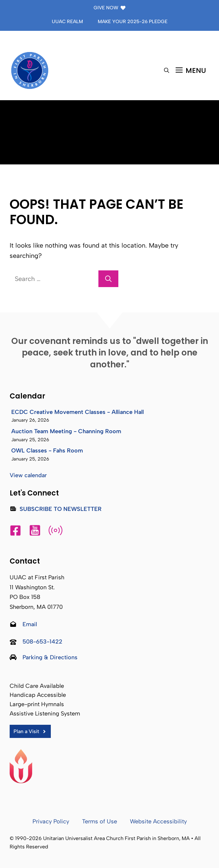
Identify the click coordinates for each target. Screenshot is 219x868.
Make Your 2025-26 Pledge (133, 22)
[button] (167, 71)
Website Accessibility (158, 821)
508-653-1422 (42, 642)
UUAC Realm (67, 22)
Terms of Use (100, 821)
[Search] (108, 279)
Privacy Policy (51, 821)
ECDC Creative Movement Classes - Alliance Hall (78, 412)
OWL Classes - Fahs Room (47, 451)
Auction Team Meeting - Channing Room (66, 431)
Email (30, 624)
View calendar (28, 475)
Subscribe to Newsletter (61, 509)
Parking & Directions (50, 657)
